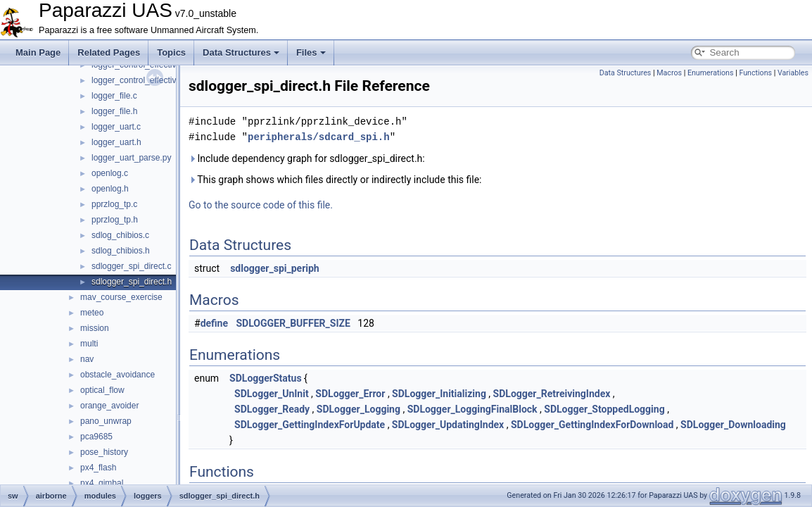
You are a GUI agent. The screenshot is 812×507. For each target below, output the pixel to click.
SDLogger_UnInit (272, 394)
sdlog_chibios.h (121, 251)
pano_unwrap (106, 421)
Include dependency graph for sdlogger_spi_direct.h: (307, 158)
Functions (755, 73)
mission (95, 328)
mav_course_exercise (121, 297)
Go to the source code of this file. (261, 205)
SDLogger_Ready (272, 409)
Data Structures (241, 52)
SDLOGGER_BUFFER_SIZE (293, 323)
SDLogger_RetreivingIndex (552, 394)
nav (87, 359)
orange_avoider (109, 406)
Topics (171, 52)
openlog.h (110, 189)
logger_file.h (114, 111)
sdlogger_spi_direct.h (132, 282)
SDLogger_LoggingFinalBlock (472, 409)
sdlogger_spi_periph (275, 268)
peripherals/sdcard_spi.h (319, 137)
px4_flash (98, 468)
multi (89, 344)
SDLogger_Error (350, 394)
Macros (669, 73)
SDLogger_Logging (359, 409)
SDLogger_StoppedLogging (604, 409)
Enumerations (711, 73)
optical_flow (102, 390)
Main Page (38, 52)
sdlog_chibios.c (120, 235)
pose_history (104, 452)
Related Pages (109, 52)
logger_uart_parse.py (131, 158)
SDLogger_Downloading (733, 425)
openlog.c (110, 173)
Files (311, 52)
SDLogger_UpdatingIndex (448, 425)
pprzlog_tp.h (115, 220)
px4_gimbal (102, 483)
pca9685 (96, 437)
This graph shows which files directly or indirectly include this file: (335, 180)
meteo (92, 313)
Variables (793, 73)
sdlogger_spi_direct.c (131, 266)
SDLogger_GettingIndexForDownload (592, 425)
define (214, 323)
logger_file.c (114, 96)
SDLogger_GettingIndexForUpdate (310, 425)
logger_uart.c (116, 127)
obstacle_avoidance (118, 375)
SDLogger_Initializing (439, 394)
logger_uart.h (116, 142)
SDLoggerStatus (266, 378)
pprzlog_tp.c (114, 204)
